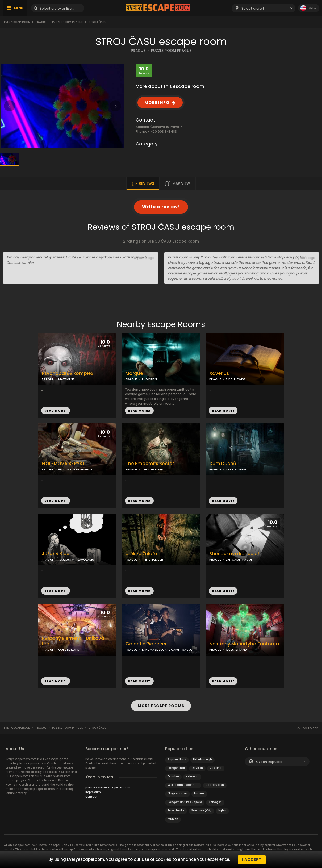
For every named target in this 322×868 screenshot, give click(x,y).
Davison (197, 768)
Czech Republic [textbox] (269, 762)
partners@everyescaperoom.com (108, 788)
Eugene (199, 793)
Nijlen (222, 810)
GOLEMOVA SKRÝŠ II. (64, 464)
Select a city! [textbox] (253, 8)
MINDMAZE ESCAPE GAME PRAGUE (167, 650)
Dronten (173, 776)
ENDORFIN (149, 379)
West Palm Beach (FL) (183, 785)
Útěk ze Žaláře (141, 554)
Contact (91, 797)
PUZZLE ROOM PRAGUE (171, 51)
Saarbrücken (215, 785)
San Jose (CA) (201, 810)
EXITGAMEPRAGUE (239, 560)
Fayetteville (176, 810)
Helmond (192, 776)
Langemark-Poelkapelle (185, 802)
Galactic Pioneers (146, 644)
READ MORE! (56, 411)
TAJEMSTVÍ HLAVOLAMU (76, 560)
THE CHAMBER (152, 469)
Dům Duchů (223, 464)
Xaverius (219, 374)
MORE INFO (157, 103)
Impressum (93, 792)
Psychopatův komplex (67, 374)
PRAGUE (138, 51)
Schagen (215, 802)
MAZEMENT (66, 379)
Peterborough (202, 759)
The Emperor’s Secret (150, 464)
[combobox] (264, 8)
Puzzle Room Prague (67, 22)
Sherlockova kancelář (234, 554)
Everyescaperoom (17, 22)
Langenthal (176, 768)
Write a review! (161, 207)
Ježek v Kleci (56, 554)
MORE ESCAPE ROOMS (161, 706)
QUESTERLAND (69, 650)
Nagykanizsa (177, 793)
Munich (173, 819)
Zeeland (216, 768)
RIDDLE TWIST (236, 379)
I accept (252, 859)
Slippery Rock (177, 759)
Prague (41, 22)
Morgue (134, 374)
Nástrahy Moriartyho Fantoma (244, 644)
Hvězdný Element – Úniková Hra (73, 641)
